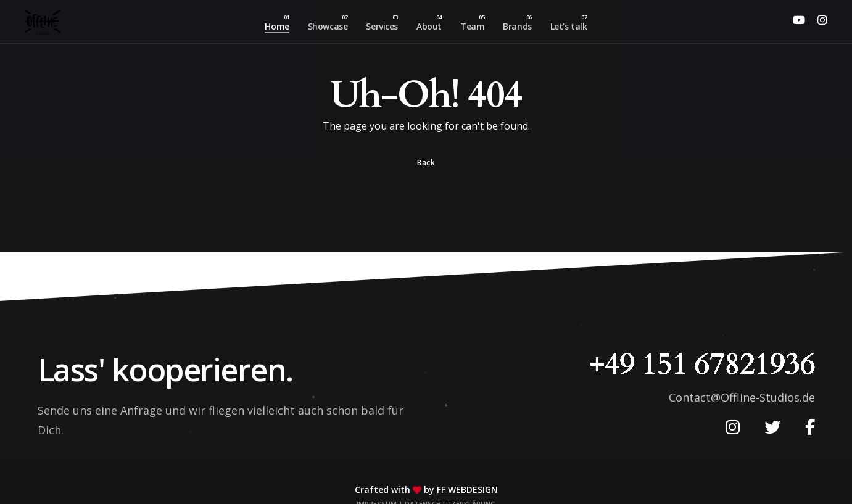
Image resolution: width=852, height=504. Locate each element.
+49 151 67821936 (702, 364)
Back (426, 163)
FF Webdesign (467, 490)
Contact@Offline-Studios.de (742, 397)
